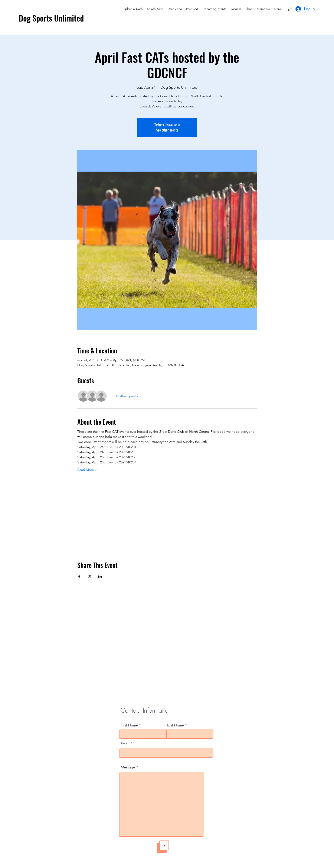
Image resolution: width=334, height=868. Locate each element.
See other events (167, 130)
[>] (164, 845)
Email (125, 744)
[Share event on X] (90, 576)
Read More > (87, 470)
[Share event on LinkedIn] (100, 576)
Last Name (176, 725)
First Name (129, 725)
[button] (290, 9)
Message (128, 767)
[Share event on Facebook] (79, 576)
